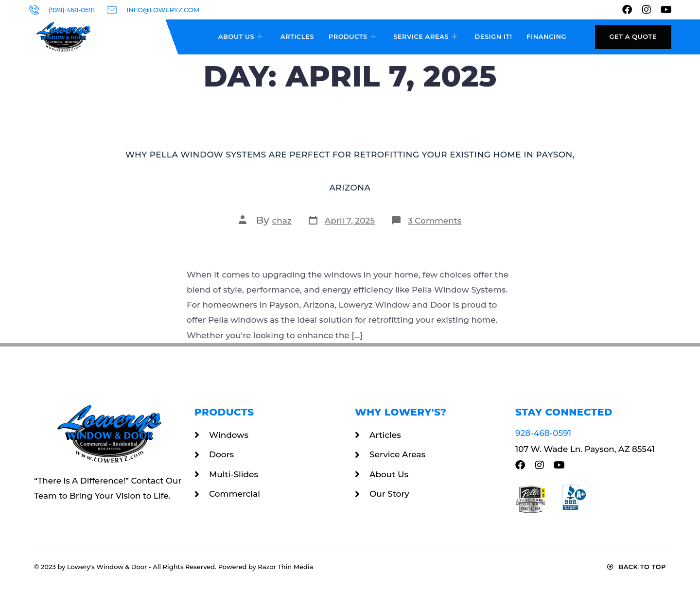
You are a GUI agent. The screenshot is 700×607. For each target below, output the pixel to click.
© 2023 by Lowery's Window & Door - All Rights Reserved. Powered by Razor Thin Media (174, 567)
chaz (282, 221)
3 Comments (435, 221)
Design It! (493, 36)
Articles (297, 36)
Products (352, 37)
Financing (546, 36)
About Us (241, 37)
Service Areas (425, 37)
